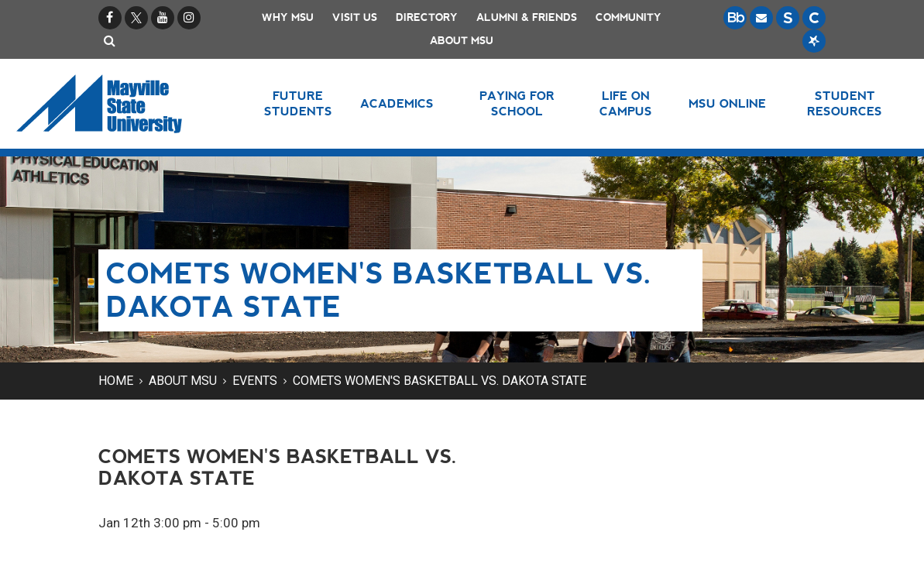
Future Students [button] (298, 103)
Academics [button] (397, 103)
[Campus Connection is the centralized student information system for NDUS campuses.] (814, 18)
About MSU (462, 41)
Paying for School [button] (517, 103)
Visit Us (355, 17)
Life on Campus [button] (626, 103)
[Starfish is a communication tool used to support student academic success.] (814, 41)
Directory (427, 17)
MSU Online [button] (727, 103)
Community (629, 17)
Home (116, 381)
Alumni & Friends (527, 17)
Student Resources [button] (845, 103)
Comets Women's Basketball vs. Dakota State (440, 381)
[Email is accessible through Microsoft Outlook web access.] (761, 18)
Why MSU (288, 17)
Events (255, 381)
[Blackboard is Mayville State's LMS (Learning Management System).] (735, 18)
